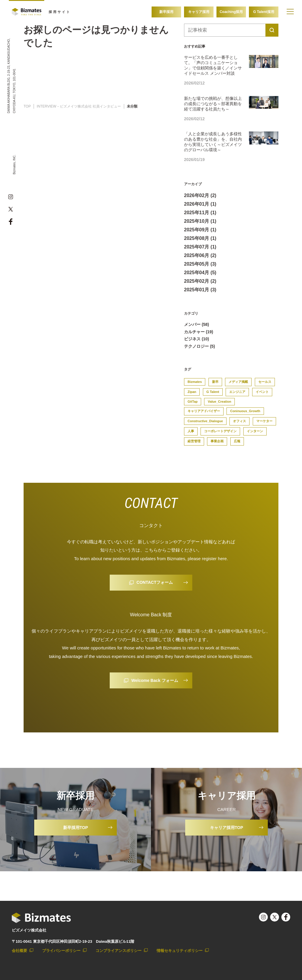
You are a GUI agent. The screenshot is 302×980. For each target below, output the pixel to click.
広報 (237, 441)
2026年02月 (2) (200, 195)
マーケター (264, 421)
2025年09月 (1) (200, 230)
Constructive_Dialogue (205, 421)
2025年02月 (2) (200, 281)
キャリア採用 (199, 12)
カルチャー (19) (199, 332)
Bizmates (195, 382)
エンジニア (237, 392)
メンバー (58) (197, 324)
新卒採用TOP (76, 828)
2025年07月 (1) (200, 247)
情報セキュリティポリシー (180, 951)
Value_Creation (219, 402)
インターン (255, 431)
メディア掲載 (238, 382)
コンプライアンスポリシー (119, 951)
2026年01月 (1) (200, 204)
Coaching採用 (231, 12)
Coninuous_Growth (245, 411)
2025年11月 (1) (200, 213)
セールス (265, 382)
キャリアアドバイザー (204, 411)
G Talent (213, 392)
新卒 (215, 382)
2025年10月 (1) (200, 221)
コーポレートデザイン (220, 431)
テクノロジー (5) (200, 346)
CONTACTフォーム (155, 582)
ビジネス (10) (197, 339)
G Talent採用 (264, 12)
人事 (191, 431)
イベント (262, 392)
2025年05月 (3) (200, 264)
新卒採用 (166, 12)
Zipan (192, 392)
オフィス (239, 421)
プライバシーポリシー (61, 951)
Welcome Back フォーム (155, 680)
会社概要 (19, 951)
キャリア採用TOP (227, 828)
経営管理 (194, 441)
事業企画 (217, 441)
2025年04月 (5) (200, 273)
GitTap (193, 402)
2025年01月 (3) (200, 290)
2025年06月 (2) (200, 255)
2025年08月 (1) (200, 238)
